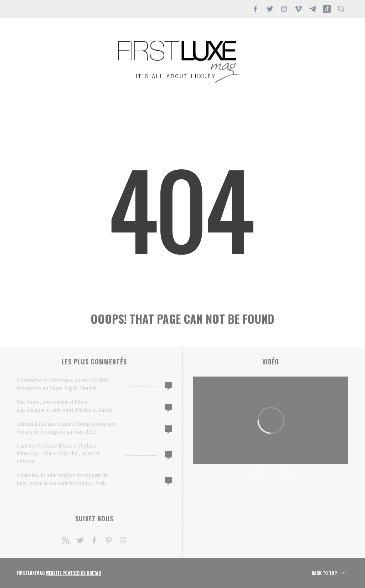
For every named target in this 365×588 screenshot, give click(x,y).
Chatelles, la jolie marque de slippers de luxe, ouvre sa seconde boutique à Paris (62, 479)
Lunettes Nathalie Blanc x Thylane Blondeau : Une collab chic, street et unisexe (58, 453)
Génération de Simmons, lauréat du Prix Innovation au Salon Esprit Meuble (63, 384)
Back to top (330, 573)
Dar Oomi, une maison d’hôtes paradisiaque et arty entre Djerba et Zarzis (65, 406)
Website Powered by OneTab (73, 573)
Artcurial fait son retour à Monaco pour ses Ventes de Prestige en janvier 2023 (66, 428)
